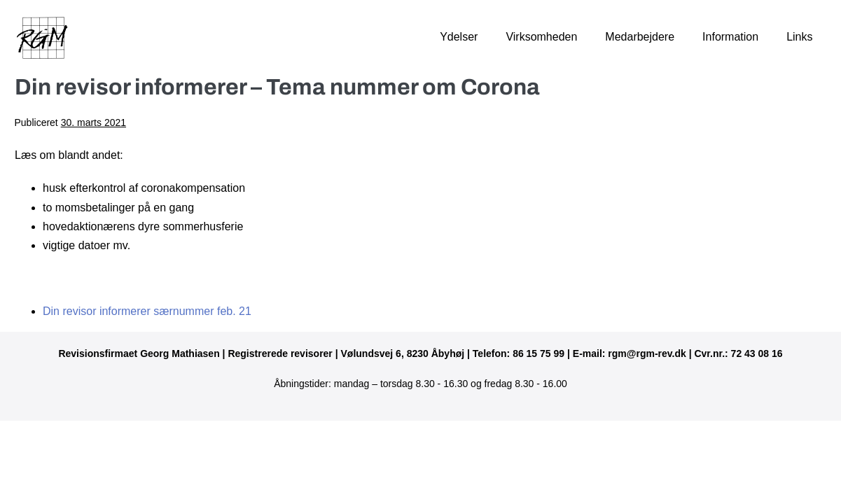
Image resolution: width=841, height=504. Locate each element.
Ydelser (459, 37)
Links (799, 37)
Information (730, 37)
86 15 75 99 (538, 353)
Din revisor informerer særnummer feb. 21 (147, 311)
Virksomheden (541, 37)
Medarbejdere (640, 37)
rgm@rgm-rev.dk (647, 353)
